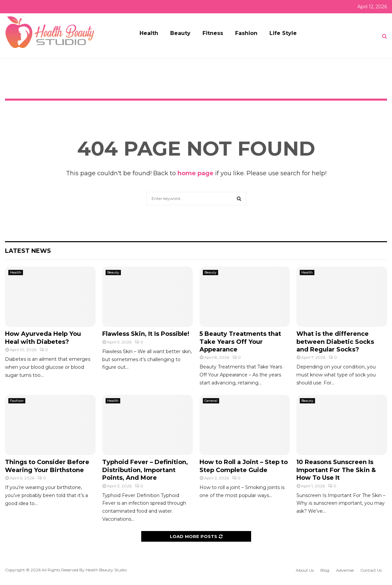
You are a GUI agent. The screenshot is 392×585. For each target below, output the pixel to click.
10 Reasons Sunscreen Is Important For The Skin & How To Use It (336, 470)
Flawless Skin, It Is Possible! (146, 334)
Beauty (180, 33)
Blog (325, 570)
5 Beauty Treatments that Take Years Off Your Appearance (240, 342)
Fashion (246, 33)
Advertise (345, 570)
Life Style (283, 33)
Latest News (28, 251)
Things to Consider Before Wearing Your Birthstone (47, 466)
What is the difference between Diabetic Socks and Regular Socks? (335, 342)
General (211, 401)
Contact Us (371, 570)
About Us (305, 570)
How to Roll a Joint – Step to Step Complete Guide (244, 466)
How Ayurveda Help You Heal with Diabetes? (43, 338)
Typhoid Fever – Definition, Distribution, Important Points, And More (145, 470)
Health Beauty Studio (106, 570)
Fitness (213, 33)
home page (196, 173)
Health (149, 33)
